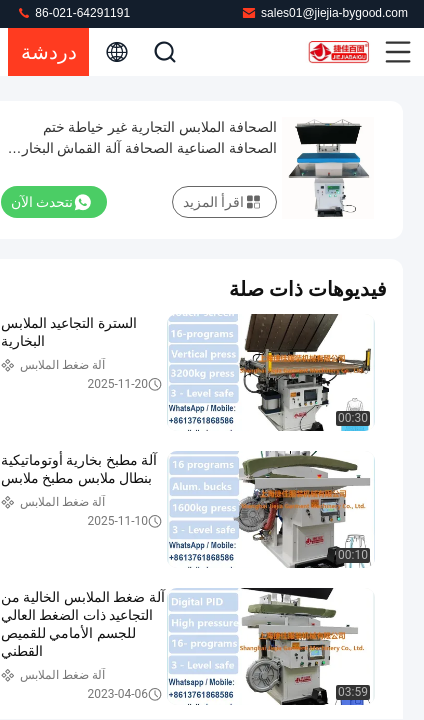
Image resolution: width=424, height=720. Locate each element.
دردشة (49, 52)
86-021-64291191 (73, 12)
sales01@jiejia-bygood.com (324, 12)
